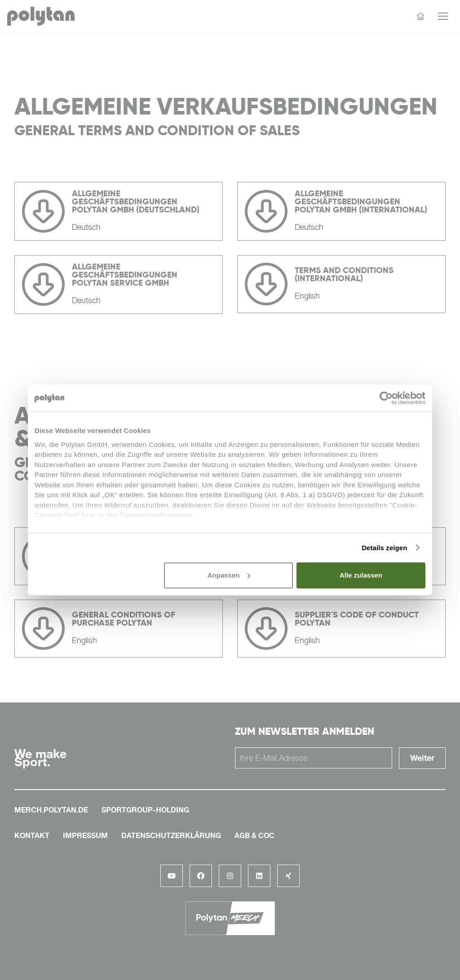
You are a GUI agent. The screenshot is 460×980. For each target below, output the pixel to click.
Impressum (85, 835)
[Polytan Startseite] (41, 16)
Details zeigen (384, 548)
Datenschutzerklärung (171, 835)
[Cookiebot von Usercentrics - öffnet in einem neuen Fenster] (386, 398)
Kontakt (32, 835)
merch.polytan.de (51, 810)
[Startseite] (420, 16)
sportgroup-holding (145, 810)
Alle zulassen (361, 575)
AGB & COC (254, 835)
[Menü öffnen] (443, 16)
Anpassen (229, 575)
